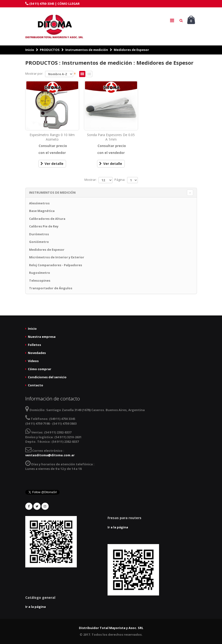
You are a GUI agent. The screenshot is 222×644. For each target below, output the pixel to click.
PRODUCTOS (50, 50)
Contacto (36, 385)
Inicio (30, 50)
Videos (33, 361)
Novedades (37, 353)
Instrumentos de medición (87, 50)
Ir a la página (118, 527)
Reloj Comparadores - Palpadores (56, 265)
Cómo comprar (40, 369)
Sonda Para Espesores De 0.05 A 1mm (111, 137)
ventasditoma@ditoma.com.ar (50, 455)
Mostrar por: (34, 74)
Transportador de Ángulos (51, 288)
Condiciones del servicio (47, 377)
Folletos (34, 345)
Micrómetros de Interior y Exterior (57, 257)
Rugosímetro (40, 273)
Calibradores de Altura (47, 219)
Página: (120, 180)
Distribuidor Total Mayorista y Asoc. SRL (111, 628)
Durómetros (39, 234)
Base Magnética (42, 211)
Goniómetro (39, 242)
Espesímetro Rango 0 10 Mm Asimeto (52, 137)
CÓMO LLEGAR (69, 4)
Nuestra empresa (42, 337)
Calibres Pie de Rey (44, 226)
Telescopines (40, 280)
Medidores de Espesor (131, 50)
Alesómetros (39, 203)
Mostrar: (90, 180)
